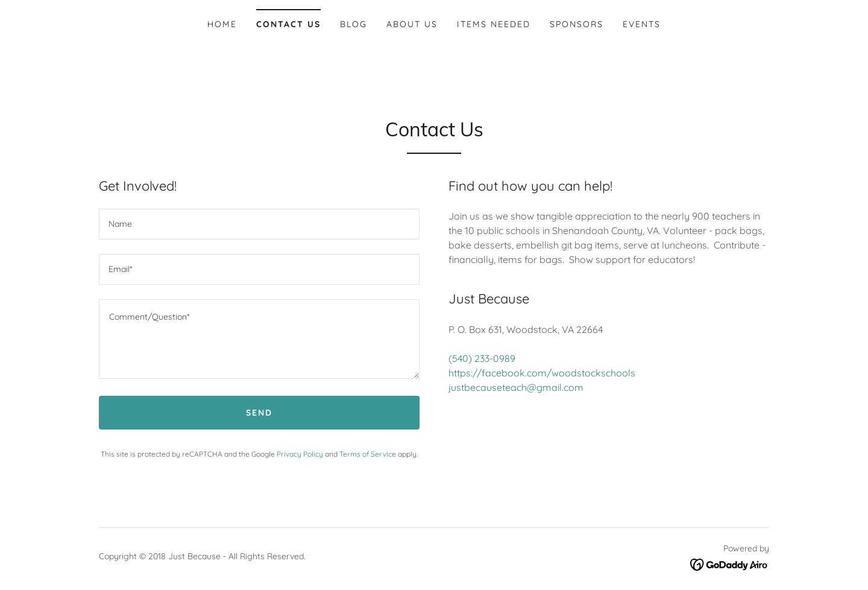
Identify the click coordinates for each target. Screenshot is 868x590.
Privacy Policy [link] (300, 454)
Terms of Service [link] (368, 454)
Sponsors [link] (577, 24)
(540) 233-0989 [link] (482, 358)
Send (259, 413)
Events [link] (642, 24)
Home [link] (222, 24)
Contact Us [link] (288, 24)
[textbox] (259, 224)
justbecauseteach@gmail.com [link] (516, 387)
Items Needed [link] (494, 24)
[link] (730, 563)
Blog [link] (354, 24)
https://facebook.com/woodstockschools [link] (542, 373)
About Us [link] (412, 24)
